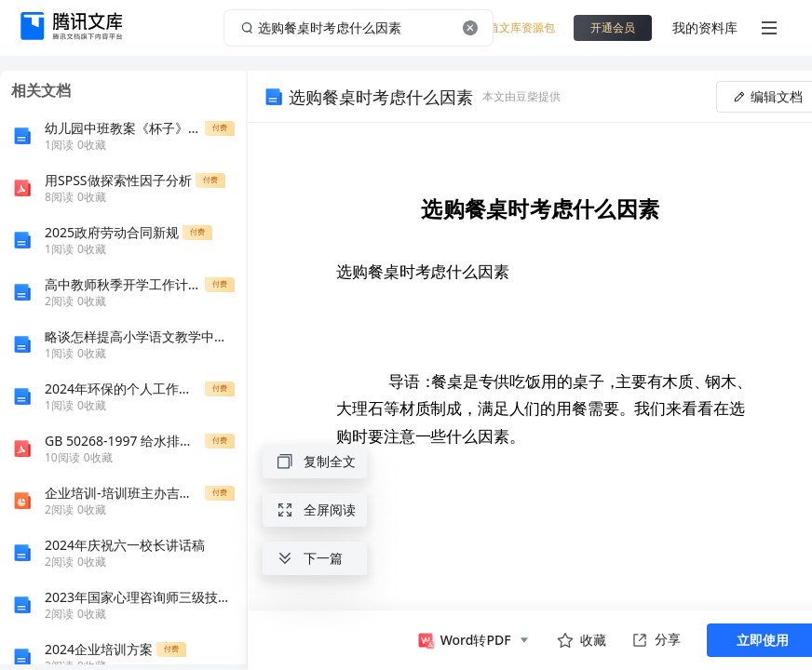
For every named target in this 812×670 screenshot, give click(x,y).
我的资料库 (705, 27)
